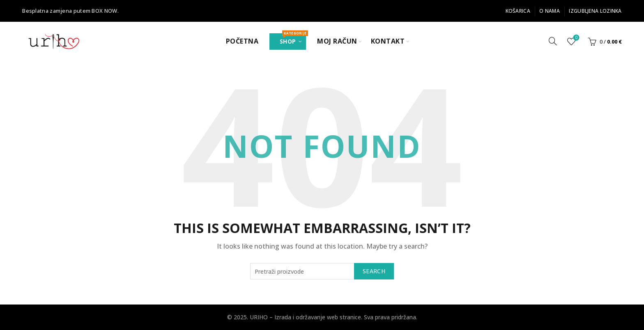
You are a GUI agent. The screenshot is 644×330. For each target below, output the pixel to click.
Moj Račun (337, 41)
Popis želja (575, 38)
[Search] (553, 41)
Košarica (518, 11)
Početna (242, 41)
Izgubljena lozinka (595, 11)
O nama (550, 11)
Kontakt (388, 41)
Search (374, 271)
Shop (293, 39)
